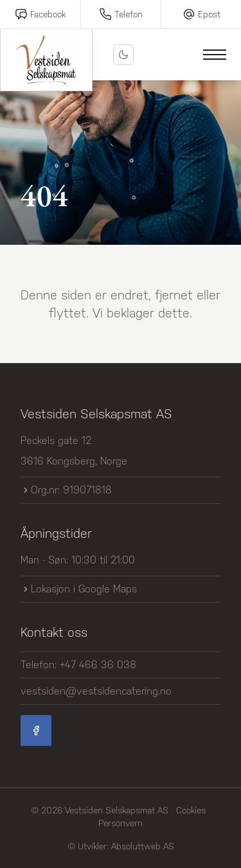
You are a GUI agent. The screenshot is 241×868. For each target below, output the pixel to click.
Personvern (121, 823)
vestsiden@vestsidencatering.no (96, 691)
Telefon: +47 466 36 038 (78, 665)
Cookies (191, 810)
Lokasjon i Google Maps (79, 589)
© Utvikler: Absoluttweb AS (121, 846)
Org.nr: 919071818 (66, 490)
